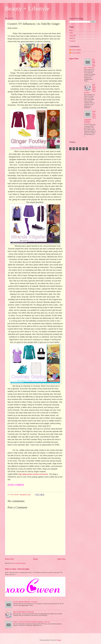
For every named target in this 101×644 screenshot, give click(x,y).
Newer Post (9, 559)
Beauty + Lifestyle (27, 9)
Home (36, 559)
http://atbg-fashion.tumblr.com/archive (33, 474)
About (71, 33)
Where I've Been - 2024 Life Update (17, 569)
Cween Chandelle (76, 50)
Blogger (59, 640)
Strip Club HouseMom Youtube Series (24, 612)
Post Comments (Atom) (19, 563)
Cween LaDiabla (76, 53)
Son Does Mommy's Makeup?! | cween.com (25, 602)
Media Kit (72, 38)
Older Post (61, 559)
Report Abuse (74, 59)
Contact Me (73, 36)
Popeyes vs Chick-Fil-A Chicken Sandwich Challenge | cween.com (32, 622)
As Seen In (72, 41)
